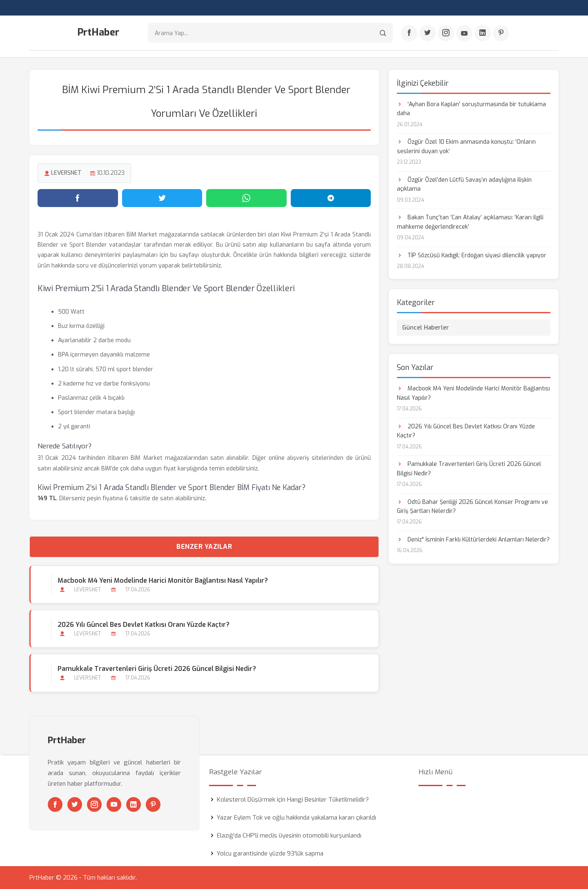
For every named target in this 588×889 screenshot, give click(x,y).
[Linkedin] (483, 33)
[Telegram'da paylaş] (331, 198)
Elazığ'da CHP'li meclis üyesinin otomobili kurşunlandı (289, 836)
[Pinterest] (501, 33)
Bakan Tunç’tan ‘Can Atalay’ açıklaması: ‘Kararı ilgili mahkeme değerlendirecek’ (470, 222)
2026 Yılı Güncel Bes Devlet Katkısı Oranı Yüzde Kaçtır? (144, 625)
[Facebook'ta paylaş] (78, 198)
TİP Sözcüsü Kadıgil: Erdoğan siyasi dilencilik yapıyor (472, 255)
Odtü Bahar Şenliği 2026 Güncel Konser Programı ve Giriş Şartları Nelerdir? (472, 507)
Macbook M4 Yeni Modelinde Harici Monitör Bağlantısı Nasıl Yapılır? (163, 580)
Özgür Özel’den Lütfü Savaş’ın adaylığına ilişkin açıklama (464, 184)
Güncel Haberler (426, 328)
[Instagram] (446, 33)
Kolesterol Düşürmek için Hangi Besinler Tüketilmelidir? (293, 800)
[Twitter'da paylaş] (162, 198)
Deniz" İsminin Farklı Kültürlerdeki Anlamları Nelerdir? (473, 540)
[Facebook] (409, 33)
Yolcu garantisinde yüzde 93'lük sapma (270, 853)
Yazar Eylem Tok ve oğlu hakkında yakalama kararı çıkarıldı (296, 818)
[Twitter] (428, 33)
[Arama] (383, 33)
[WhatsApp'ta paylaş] (246, 198)
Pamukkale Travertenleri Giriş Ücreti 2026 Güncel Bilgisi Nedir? (157, 669)
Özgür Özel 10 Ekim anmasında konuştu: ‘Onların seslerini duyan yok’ (466, 146)
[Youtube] (464, 33)
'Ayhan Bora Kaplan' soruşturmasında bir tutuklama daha (471, 109)
